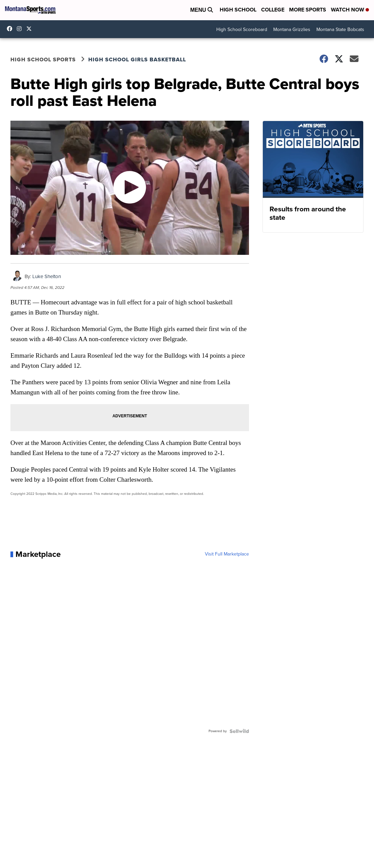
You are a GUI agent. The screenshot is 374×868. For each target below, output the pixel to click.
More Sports (308, 10)
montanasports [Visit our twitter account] (31, 29)
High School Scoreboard (242, 29)
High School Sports (43, 59)
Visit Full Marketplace (227, 554)
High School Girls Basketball (137, 59)
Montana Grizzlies (292, 29)
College (273, 10)
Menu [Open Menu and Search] (201, 10)
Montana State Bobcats (340, 29)
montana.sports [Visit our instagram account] (21, 29)
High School (238, 10)
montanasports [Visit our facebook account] (11, 29)
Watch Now (350, 10)
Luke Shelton (47, 276)
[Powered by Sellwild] (239, 731)
